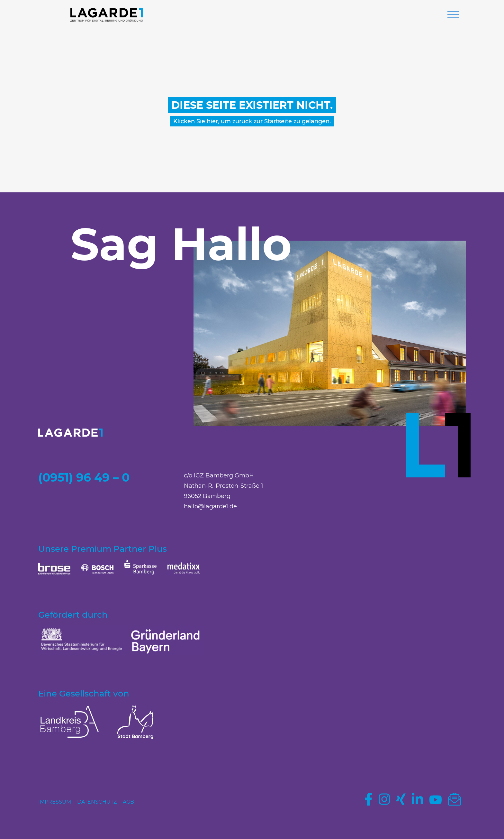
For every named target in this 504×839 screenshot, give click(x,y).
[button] (453, 15)
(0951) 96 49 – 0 (84, 477)
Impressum (55, 802)
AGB (128, 802)
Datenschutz (97, 802)
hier (212, 121)
